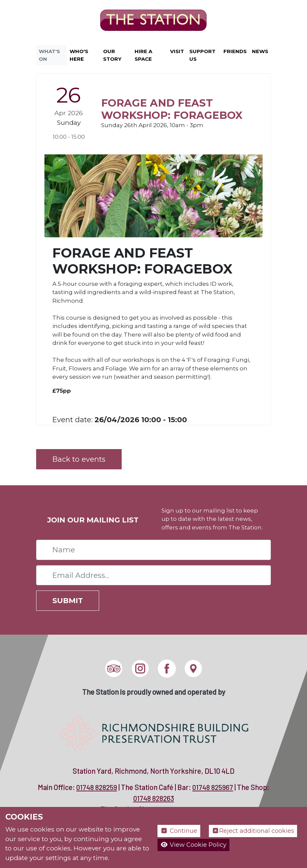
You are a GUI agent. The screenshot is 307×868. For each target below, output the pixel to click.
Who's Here (79, 55)
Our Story (112, 55)
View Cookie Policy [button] (193, 845)
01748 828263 (154, 798)
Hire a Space (143, 55)
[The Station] (153, 21)
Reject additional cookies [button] (253, 831)
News (260, 51)
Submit (68, 600)
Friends (235, 51)
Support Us (202, 55)
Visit (177, 51)
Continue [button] (179, 831)
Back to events (79, 459)
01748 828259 (97, 787)
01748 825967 (213, 787)
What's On (49, 55)
